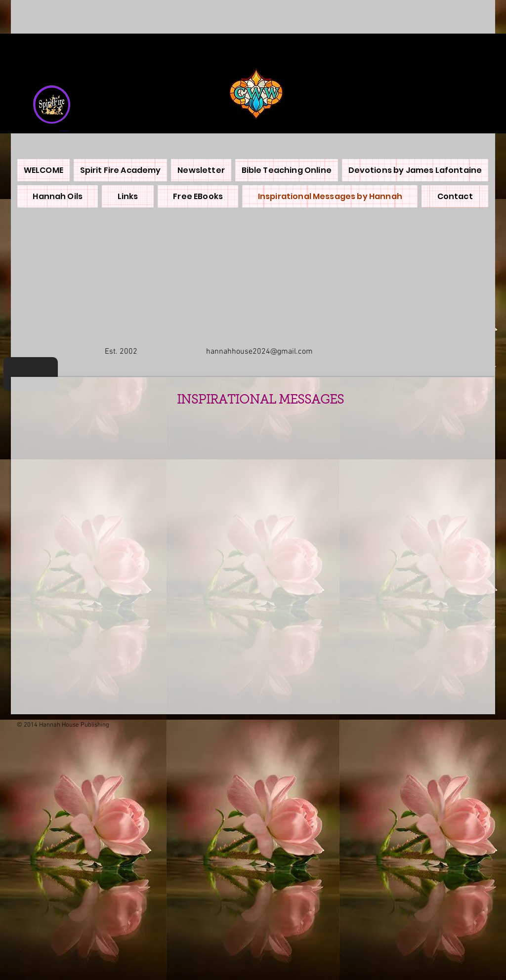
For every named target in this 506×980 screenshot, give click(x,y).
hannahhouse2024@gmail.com (259, 352)
